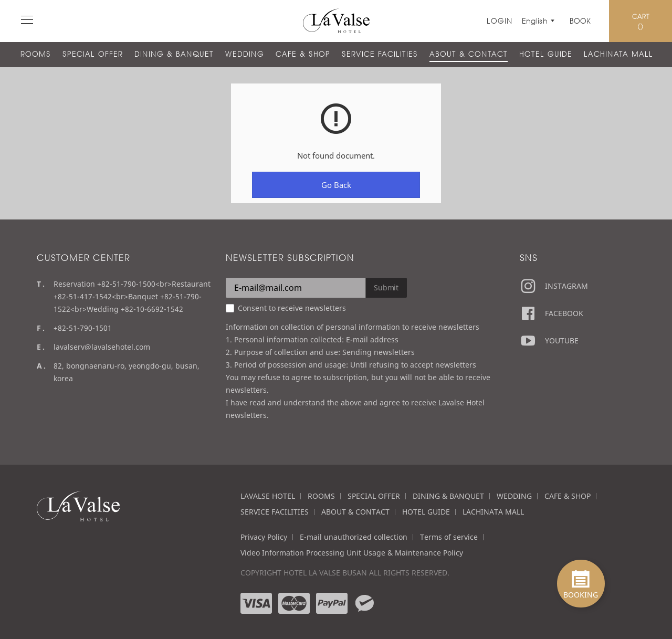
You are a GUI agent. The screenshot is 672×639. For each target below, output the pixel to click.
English (537, 21)
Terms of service (449, 537)
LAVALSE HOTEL (268, 496)
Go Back (336, 185)
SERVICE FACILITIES (380, 54)
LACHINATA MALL (618, 54)
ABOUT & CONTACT (469, 54)
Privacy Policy (264, 537)
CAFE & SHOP (303, 54)
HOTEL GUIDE (546, 54)
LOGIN (500, 21)
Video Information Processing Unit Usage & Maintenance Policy (352, 553)
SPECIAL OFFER (93, 54)
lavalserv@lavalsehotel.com (102, 347)
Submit (386, 287)
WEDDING (245, 54)
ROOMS (36, 54)
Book (580, 21)
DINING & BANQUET (174, 54)
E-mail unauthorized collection (354, 537)
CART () (641, 21)
